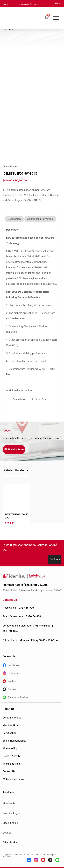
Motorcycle (9, 803)
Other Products (11, 842)
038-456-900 (26, 608)
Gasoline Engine (12, 813)
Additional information (40, 219)
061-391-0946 (11, 631)
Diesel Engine (10, 823)
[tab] (14, 219)
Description (14, 219)
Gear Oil (7, 833)
